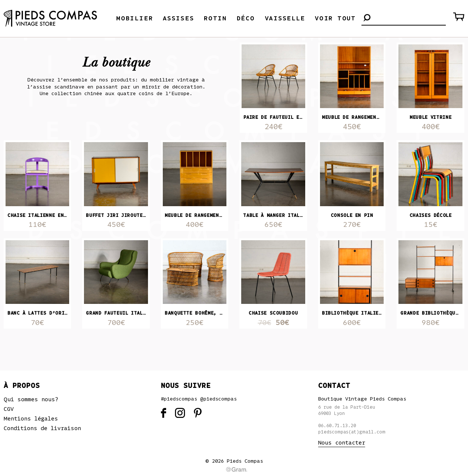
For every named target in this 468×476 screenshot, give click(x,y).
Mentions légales (31, 419)
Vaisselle (285, 19)
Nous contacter (342, 443)
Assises (178, 19)
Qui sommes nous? (31, 399)
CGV (9, 409)
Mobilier (134, 19)
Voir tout (335, 19)
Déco (246, 19)
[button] (367, 18)
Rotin (215, 19)
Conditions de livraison (42, 428)
